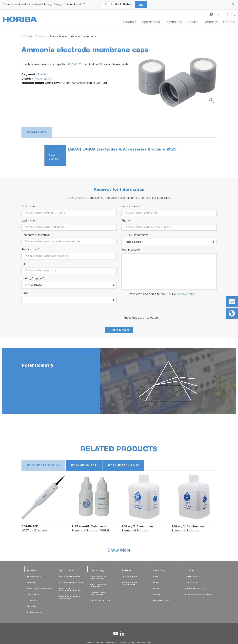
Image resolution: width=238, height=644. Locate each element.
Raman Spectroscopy (101, 601)
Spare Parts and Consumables (130, 584)
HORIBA (27, 37)
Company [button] (211, 22)
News (156, 577)
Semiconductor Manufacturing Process (70, 590)
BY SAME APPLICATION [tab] (43, 466)
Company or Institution (37, 235)
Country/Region (33, 279)
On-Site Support (130, 577)
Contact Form (191, 583)
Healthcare (32, 601)
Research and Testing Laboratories (69, 598)
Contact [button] (229, 22)
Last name (29, 221)
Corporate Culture (162, 601)
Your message (132, 250)
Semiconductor (35, 612)
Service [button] (193, 22)
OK (141, 5)
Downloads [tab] (37, 133)
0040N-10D (30, 527)
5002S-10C (74, 65)
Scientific (43, 75)
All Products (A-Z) (36, 577)
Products (130, 22)
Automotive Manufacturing (71, 583)
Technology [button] (174, 22)
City (24, 264)
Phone (126, 221)
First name (28, 207)
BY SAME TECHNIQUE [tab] (123, 466)
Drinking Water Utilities (69, 577)
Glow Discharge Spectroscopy (98, 578)
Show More (119, 551)
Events (156, 583)
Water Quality (44, 79)
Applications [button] (151, 22)
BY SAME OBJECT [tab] (84, 466)
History (157, 595)
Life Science (33, 595)
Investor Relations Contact (198, 595)
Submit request (119, 330)
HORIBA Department (135, 235)
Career (156, 589)
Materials (32, 606)
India (217, 15)
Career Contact (192, 577)
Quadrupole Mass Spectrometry (99, 594)
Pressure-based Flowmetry (98, 586)
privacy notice (186, 294)
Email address (132, 207)
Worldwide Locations (195, 589)
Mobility (31, 583)
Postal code (30, 250)
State (25, 293)
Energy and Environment (39, 589)
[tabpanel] (119, 381)
